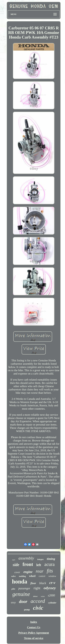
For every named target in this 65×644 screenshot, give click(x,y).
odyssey (50, 588)
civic (38, 608)
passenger (24, 588)
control (42, 576)
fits (50, 571)
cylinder (52, 603)
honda (20, 582)
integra (40, 559)
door (23, 602)
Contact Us (34, 627)
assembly (26, 558)
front (28, 564)
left (39, 565)
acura (50, 564)
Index (34, 622)
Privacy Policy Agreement (34, 633)
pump (27, 610)
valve (13, 576)
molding (22, 576)
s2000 (51, 595)
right (37, 588)
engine (28, 572)
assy (13, 602)
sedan (43, 596)
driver (35, 596)
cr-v (52, 583)
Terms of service (34, 638)
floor (33, 583)
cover (17, 572)
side (16, 565)
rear (40, 571)
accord (38, 601)
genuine (21, 594)
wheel (32, 576)
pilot (13, 589)
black (43, 583)
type (14, 560)
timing (51, 559)
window (52, 576)
